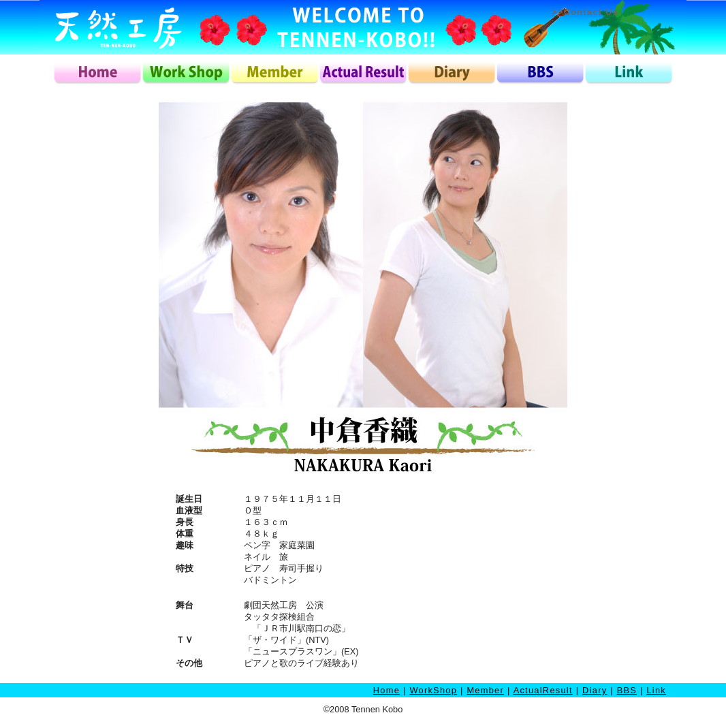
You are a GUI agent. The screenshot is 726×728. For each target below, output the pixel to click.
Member (485, 690)
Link (656, 690)
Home (386, 690)
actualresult (363, 73)
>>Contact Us (585, 12)
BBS (627, 690)
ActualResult (543, 690)
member (274, 73)
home (97, 73)
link (629, 73)
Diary (595, 690)
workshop (186, 73)
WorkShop (433, 690)
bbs (540, 73)
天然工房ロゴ (118, 27)
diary (452, 73)
